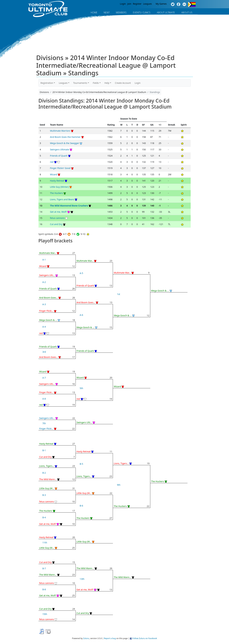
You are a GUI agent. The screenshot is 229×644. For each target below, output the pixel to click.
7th (44, 423)
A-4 (44, 327)
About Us (187, 12)
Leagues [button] (63, 83)
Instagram (184, 4)
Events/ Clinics (142, 12)
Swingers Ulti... (47, 275)
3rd (44, 352)
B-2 (44, 473)
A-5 (81, 273)
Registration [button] (47, 83)
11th (45, 543)
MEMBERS (121, 12)
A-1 (44, 260)
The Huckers (56, 193)
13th (82, 579)
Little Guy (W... (47, 488)
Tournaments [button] (80, 83)
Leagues (147, 4)
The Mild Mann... (48, 479)
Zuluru (86, 638)
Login (123, 4)
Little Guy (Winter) (59, 187)
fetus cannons (57, 218)
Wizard (54, 174)
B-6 (81, 506)
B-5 (81, 464)
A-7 (44, 378)
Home (94, 12)
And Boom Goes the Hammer (65, 137)
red (52, 162)
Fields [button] (96, 83)
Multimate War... (48, 253)
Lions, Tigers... (47, 466)
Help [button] (107, 83)
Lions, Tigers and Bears (62, 199)
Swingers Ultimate (59, 149)
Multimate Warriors (60, 131)
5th (81, 388)
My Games (161, 4)
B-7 (44, 568)
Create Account (123, 83)
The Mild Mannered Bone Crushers (69, 206)
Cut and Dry (56, 224)
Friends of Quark (59, 156)
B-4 (44, 517)
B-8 (44, 589)
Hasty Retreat (57, 181)
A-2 (44, 282)
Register (137, 4)
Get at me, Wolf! (58, 212)
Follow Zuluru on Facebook (145, 638)
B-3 (44, 495)
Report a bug (110, 638)
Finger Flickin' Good (60, 168)
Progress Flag (192, 4)
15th (45, 614)
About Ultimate (166, 12)
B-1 (44, 450)
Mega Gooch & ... (48, 320)
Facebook (179, 4)
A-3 (44, 304)
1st (118, 294)
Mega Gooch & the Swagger (64, 143)
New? (107, 12)
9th (119, 485)
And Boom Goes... (49, 298)
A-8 (44, 399)
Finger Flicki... (46, 311)
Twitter (173, 4)
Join (129, 4)
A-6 (81, 315)
